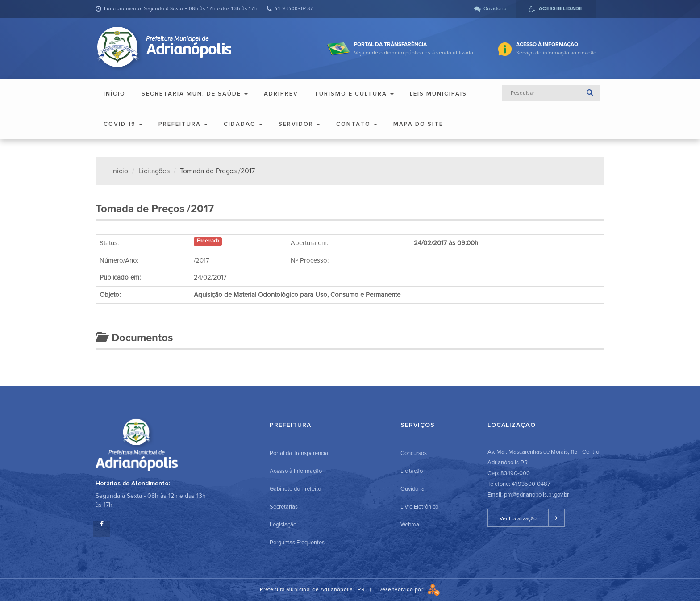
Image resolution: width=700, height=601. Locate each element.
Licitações (154, 171)
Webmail (411, 525)
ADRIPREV (281, 94)
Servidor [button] (299, 124)
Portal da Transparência (299, 453)
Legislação (283, 525)
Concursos (414, 453)
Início (115, 94)
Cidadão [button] (243, 124)
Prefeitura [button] (183, 124)
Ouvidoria (412, 489)
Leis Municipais (438, 94)
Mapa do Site (418, 124)
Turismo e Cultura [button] (354, 94)
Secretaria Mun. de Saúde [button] (195, 94)
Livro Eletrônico (419, 507)
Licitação (412, 471)
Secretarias (284, 507)
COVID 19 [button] (123, 124)
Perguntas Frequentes (297, 543)
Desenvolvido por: (409, 590)
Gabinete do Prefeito (295, 489)
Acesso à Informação (296, 471)
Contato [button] (357, 124)
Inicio (120, 171)
